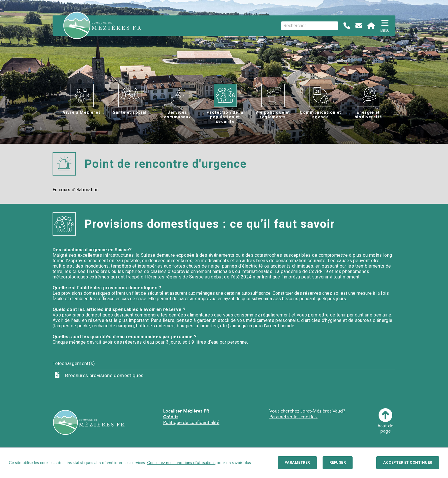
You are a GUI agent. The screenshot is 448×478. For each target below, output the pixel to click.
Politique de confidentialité (191, 423)
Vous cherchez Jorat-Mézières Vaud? (307, 411)
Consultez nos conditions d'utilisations (181, 463)
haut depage (386, 421)
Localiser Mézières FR (186, 411)
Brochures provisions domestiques (104, 375)
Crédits (171, 417)
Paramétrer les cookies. (294, 417)
